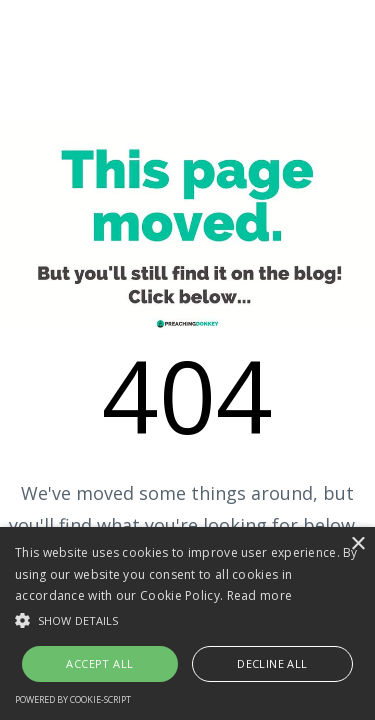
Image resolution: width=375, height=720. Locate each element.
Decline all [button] (272, 663)
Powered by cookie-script (73, 699)
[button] (187, 620)
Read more (260, 595)
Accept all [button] (99, 663)
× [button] (357, 544)
